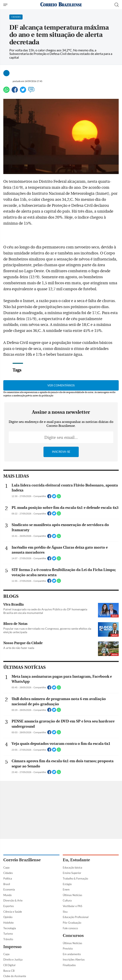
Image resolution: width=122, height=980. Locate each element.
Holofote (8, 923)
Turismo (8, 934)
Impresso (12, 947)
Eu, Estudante (76, 860)
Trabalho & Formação (75, 878)
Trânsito (8, 939)
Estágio (67, 884)
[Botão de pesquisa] (117, 5)
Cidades (8, 873)
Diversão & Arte (13, 900)
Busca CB (9, 971)
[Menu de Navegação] (6, 5)
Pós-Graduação (72, 923)
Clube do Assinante (15, 976)
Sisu (65, 912)
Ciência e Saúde (13, 912)
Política (8, 878)
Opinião (8, 917)
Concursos (73, 936)
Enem (66, 889)
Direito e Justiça (13, 959)
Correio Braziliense (22, 860)
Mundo (7, 895)
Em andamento (72, 954)
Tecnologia (10, 928)
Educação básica (72, 867)
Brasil (7, 884)
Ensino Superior (72, 873)
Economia (9, 889)
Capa (6, 867)
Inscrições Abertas (74, 959)
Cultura (67, 900)
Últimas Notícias (72, 895)
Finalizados (69, 965)
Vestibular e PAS (72, 906)
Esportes (9, 906)
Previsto (68, 949)
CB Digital (9, 965)
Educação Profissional (76, 917)
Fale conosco (70, 928)
